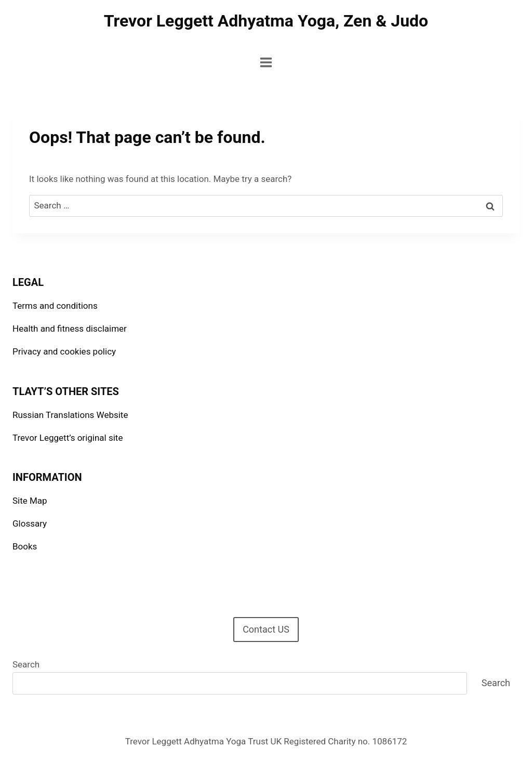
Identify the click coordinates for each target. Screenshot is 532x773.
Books (25, 546)
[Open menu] (266, 62)
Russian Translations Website (70, 415)
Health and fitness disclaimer (70, 329)
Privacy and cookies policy (64, 351)
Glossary (30, 523)
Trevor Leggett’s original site (68, 438)
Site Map (30, 501)
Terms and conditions (55, 306)
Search (26, 664)
